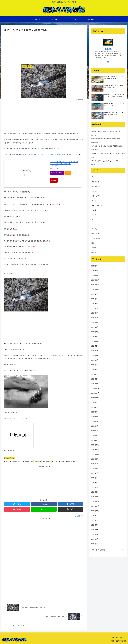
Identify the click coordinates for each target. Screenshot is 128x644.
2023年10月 (95, 398)
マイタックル (96, 224)
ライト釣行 (95, 234)
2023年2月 (95, 435)
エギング (94, 191)
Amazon (68, 173)
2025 (6, 462)
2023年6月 (95, 417)
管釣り (94, 252)
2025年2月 (95, 322)
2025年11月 (95, 285)
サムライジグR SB (16, 462)
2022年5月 (95, 478)
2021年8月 (95, 520)
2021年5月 (95, 534)
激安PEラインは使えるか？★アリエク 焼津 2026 (108, 153)
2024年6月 (95, 360)
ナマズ (94, 215)
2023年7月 (95, 412)
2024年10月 (95, 341)
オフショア (95, 196)
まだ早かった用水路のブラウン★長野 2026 (106, 131)
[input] (108, 550)
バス (93, 220)
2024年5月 (95, 365)
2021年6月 (95, 530)
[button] (123, 550)
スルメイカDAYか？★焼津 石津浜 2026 (105, 161)
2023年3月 (95, 431)
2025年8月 (95, 299)
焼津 (68, 462)
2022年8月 (95, 464)
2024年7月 (95, 355)
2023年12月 (95, 388)
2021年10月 (95, 511)
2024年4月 (95, 370)
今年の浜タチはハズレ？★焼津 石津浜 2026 (107, 146)
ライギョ (94, 229)
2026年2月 (95, 271)
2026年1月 (95, 275)
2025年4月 (95, 313)
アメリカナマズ (97, 187)
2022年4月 (95, 483)
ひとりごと (95, 182)
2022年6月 (95, 473)
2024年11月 (95, 337)
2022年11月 (95, 450)
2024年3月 (95, 374)
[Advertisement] (44, 47)
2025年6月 (95, 308)
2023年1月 (95, 440)
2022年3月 (95, 487)
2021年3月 (95, 544)
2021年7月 (95, 525)
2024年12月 (95, 332)
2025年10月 (95, 289)
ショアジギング (9, 458)
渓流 (93, 243)
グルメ (94, 201)
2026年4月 (95, 266)
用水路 (94, 248)
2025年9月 (95, 294)
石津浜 (74, 462)
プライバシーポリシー (118, 638)
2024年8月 (95, 351)
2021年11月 (95, 506)
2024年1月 (95, 384)
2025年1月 (95, 327)
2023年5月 (95, 421)
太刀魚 (55, 462)
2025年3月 (95, 318)
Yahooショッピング (57, 173)
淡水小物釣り (96, 238)
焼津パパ (108, 49)
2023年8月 (95, 407)
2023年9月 (95, 403)
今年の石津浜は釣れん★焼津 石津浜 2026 (106, 139)
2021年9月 (95, 516)
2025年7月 (95, 304)
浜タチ (61, 462)
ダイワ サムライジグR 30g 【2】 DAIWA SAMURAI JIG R (45, 155)
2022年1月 (95, 497)
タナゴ (94, 210)
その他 (94, 177)
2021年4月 (95, 539)
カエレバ (57, 166)
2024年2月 (95, 379)
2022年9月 (95, 459)
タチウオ (38, 462)
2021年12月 (95, 501)
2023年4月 (95, 426)
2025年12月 (95, 280)
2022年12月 (95, 445)
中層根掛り (46, 462)
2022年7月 (95, 468)
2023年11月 (95, 393)
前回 (5, 204)
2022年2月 (95, 492)
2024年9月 (95, 346)
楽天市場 (54, 180)
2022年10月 (95, 454)
